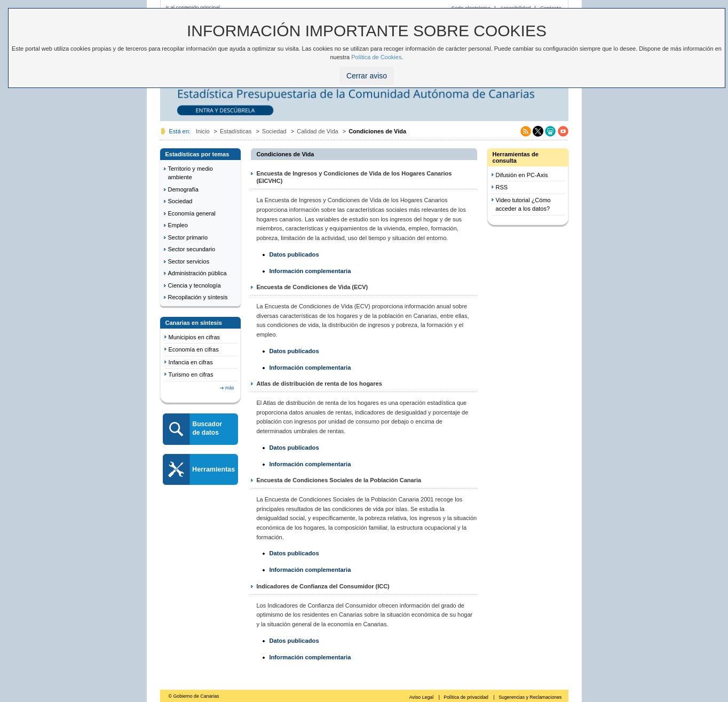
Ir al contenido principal (193, 7)
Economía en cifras (194, 349)
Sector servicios (189, 261)
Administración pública (197, 273)
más (230, 388)
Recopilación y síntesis (198, 297)
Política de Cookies (376, 57)
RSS (502, 187)
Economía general (192, 213)
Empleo (178, 225)
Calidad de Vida (317, 131)
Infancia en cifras (191, 362)
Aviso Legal (422, 697)
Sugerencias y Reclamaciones (530, 697)
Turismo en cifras (191, 374)
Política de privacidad (466, 697)
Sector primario (188, 237)
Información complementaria (310, 271)
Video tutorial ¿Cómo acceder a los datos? (523, 205)
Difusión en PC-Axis (522, 175)
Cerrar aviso (367, 76)
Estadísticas (236, 131)
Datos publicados (294, 254)
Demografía (183, 189)
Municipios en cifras (195, 337)
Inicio (203, 131)
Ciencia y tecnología (195, 285)
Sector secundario (192, 249)
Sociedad (274, 131)
